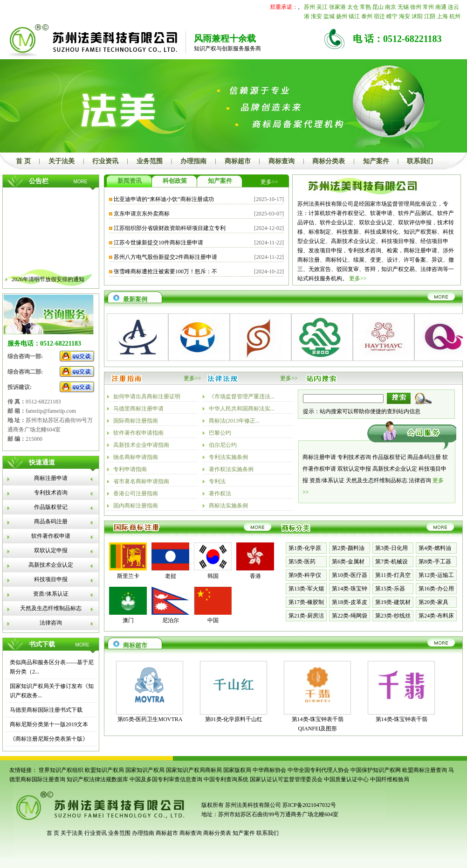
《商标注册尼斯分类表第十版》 (49, 739)
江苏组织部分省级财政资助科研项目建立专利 (170, 228)
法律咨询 (51, 623)
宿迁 (379, 16)
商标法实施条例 (228, 506)
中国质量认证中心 (346, 779)
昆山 (378, 7)
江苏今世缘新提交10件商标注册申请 (158, 243)
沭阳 (417, 16)
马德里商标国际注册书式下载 (46, 710)
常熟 (365, 7)
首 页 (23, 161)
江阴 (430, 16)
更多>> (269, 182)
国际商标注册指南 (136, 421)
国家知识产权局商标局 (194, 770)
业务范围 (150, 161)
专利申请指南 (130, 469)
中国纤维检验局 (390, 779)
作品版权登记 (51, 507)
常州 (428, 7)
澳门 (128, 620)
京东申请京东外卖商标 (142, 214)
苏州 (309, 7)
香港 (255, 576)
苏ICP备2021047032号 (309, 805)
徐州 (416, 7)
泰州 (367, 16)
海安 (405, 16)
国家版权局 (237, 770)
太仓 (353, 7)
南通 (441, 7)
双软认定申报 (51, 550)
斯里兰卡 (128, 576)
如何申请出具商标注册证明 (147, 396)
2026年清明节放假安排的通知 (48, 284)
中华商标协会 (269, 770)
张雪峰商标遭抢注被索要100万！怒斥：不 (165, 271)
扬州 (342, 16)
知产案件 (376, 161)
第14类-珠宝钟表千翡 (402, 719)
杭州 (455, 16)
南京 (391, 7)
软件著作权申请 (51, 536)
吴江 (322, 7)
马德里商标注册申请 (138, 409)
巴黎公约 (220, 433)
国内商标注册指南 (136, 506)
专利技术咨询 (51, 493)
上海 (442, 16)
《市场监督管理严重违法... (242, 396)
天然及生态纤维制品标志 (51, 608)
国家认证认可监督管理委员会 (286, 779)
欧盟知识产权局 (104, 770)
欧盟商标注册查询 (425, 770)
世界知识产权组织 (61, 770)
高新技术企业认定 (51, 565)
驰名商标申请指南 (136, 457)
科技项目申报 (51, 579)
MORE (81, 182)
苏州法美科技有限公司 (252, 805)
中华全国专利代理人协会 (318, 770)
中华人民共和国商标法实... (242, 409)
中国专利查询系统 (226, 779)
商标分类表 (329, 161)
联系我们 (420, 161)
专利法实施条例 (228, 457)
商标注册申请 (51, 478)
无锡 (403, 7)
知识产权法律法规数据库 (97, 779)
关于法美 (62, 161)
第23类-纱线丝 (393, 616)
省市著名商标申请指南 (141, 481)
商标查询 (282, 161)
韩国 (213, 576)
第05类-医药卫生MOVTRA (150, 719)
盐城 (329, 16)
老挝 (171, 576)
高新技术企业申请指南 (141, 445)
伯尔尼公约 (223, 445)
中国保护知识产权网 (376, 770)
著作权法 (220, 493)
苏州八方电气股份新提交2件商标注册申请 (165, 257)
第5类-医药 (302, 562)
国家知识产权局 (145, 770)
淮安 (316, 16)
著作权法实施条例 (231, 469)
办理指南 (193, 161)
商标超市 (238, 161)
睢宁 (392, 16)
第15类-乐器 (390, 589)
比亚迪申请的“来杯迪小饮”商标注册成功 (164, 199)
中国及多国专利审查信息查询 (166, 779)
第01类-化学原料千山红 (234, 719)
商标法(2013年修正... (234, 421)
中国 (213, 620)
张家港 (337, 7)
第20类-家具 (433, 602)
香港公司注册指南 (136, 493)
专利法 (217, 481)
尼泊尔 (171, 620)
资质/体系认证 (51, 594)
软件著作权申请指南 (138, 433)
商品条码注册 (51, 521)
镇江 (354, 16)
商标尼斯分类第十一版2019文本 (49, 724)
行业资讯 (105, 161)
